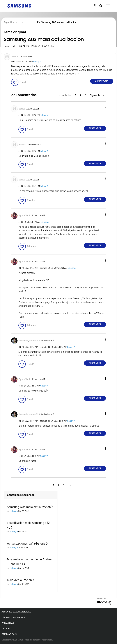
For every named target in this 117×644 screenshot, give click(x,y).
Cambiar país (9, 634)
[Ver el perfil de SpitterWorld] (25, 216)
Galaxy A (37, 62)
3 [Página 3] (86, 95)
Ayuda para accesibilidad (16, 612)
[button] (108, 56)
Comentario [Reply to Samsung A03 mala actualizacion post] (102, 81)
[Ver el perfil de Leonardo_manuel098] (29, 341)
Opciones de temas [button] (108, 30)
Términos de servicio (14, 617)
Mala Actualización (19, 580)
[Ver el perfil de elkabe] (22, 109)
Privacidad (8, 623)
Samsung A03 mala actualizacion (29, 507)
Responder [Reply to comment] (95, 128)
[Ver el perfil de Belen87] (16, 57)
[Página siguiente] (97, 95)
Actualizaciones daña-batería (26, 543)
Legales (6, 629)
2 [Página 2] (81, 95)
